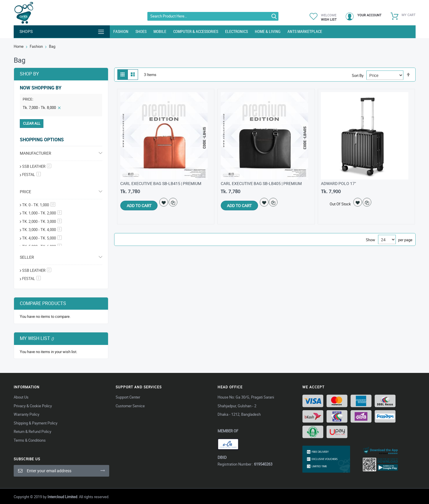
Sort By (358, 75)
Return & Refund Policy (32, 431)
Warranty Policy (27, 414)
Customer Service (130, 406)
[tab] (61, 101)
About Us (21, 397)
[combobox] (213, 16)
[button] (166, 202)
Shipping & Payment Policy (36, 423)
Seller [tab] (27, 257)
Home (19, 46)
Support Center (128, 397)
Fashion (36, 46)
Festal (31, 279)
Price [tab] (25, 192)
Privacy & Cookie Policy (33, 406)
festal (31, 175)
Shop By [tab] (29, 74)
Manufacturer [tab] (36, 153)
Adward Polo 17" (338, 183)
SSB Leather (37, 166)
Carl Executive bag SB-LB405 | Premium (261, 183)
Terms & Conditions (30, 440)
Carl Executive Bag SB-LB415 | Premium (161, 183)
